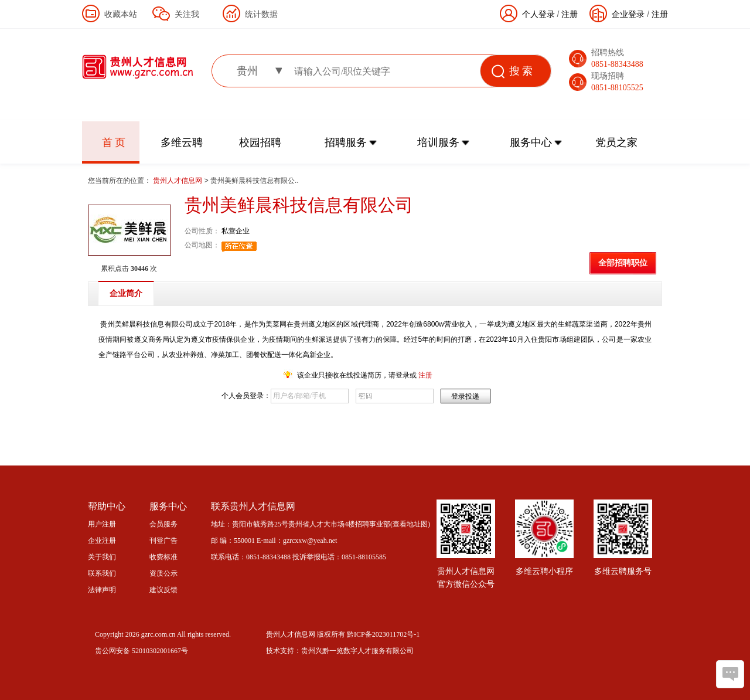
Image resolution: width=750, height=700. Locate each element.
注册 (660, 14)
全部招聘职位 (623, 263)
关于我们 (102, 557)
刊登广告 (163, 541)
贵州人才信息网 (178, 181)
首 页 (114, 142)
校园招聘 (260, 142)
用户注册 (102, 524)
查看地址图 (410, 524)
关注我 (187, 14)
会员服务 (163, 524)
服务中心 (531, 142)
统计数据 (261, 14)
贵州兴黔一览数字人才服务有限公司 (357, 651)
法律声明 (102, 590)
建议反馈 (163, 590)
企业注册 (102, 541)
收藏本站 (121, 14)
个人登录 (538, 14)
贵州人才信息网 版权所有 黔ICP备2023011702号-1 (343, 634)
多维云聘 (182, 142)
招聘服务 (346, 142)
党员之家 (616, 142)
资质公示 (163, 573)
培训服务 (438, 142)
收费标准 (163, 557)
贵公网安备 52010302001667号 (142, 651)
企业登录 (628, 14)
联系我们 (102, 573)
